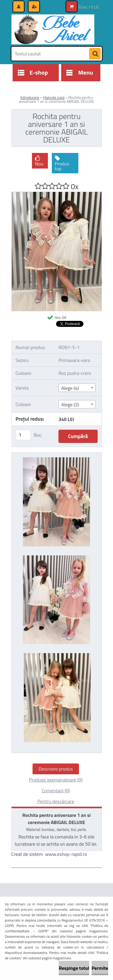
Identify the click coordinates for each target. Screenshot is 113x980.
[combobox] (77, 388)
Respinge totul (74, 968)
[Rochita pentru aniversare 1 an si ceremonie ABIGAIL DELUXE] (57, 194)
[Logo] (53, 29)
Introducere (30, 97)
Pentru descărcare (56, 801)
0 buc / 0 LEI (89, 7)
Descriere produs (56, 769)
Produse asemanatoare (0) (56, 780)
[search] (95, 54)
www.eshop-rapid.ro (66, 854)
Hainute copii (54, 97)
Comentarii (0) (56, 790)
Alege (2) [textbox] (70, 405)
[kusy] (23, 435)
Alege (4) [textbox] (70, 388)
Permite (100, 968)
